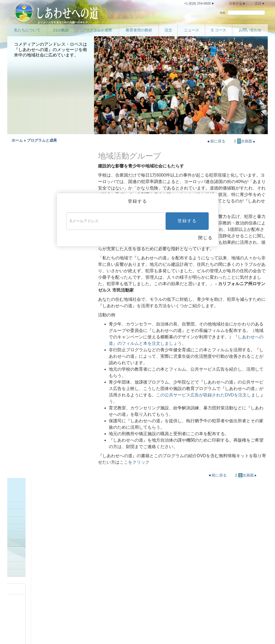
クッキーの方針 (134, 632)
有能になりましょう (181, 530)
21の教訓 (61, 30)
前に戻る (217, 141)
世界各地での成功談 (27, 246)
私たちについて (27, 30)
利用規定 (98, 632)
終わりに (172, 592)
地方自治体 (20, 209)
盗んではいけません (109, 607)
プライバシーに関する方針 (69, 632)
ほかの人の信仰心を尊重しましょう (194, 539)
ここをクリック (135, 462)
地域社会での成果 (31, 224)
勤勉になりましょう (181, 521)
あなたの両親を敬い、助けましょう (122, 511)
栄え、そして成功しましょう (189, 583)
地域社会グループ (25, 216)
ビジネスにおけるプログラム (34, 179)
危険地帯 (18, 201)
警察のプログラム (25, 194)
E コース (219, 30)
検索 (223, 13)
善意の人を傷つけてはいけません (121, 583)
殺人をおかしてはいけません (117, 545)
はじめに (18, 171)
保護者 (17, 231)
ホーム (17, 140)
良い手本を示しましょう (30, 239)
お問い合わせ (250, 30)
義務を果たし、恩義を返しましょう (194, 511)
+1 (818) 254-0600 (197, 3)
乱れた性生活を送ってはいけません (51, 586)
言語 (258, 3)
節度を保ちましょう (38, 577)
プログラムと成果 (97, 30)
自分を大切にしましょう (41, 568)
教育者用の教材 (139, 30)
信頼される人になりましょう (189, 502)
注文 (168, 30)
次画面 (249, 141)
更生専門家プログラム (29, 186)
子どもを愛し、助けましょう (117, 502)
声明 (24, 511)
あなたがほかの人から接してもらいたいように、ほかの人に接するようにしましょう (196, 568)
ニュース (191, 30)
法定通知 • (115, 632)
